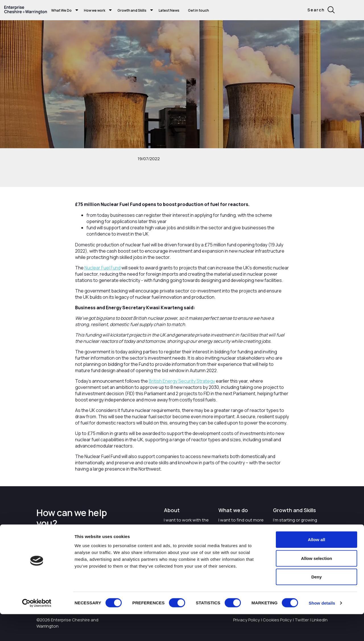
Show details (322, 630)
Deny (317, 604)
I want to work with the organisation (186, 523)
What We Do (61, 10)
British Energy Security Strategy (182, 381)
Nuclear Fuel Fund (103, 268)
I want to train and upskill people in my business (297, 539)
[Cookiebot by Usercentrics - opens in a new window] (37, 630)
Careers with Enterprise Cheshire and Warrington (187, 542)
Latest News (169, 10)
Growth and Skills (132, 10)
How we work (95, 10)
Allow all (317, 566)
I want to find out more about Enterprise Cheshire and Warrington (241, 529)
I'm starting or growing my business (295, 523)
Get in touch (198, 10)
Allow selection (316, 585)
